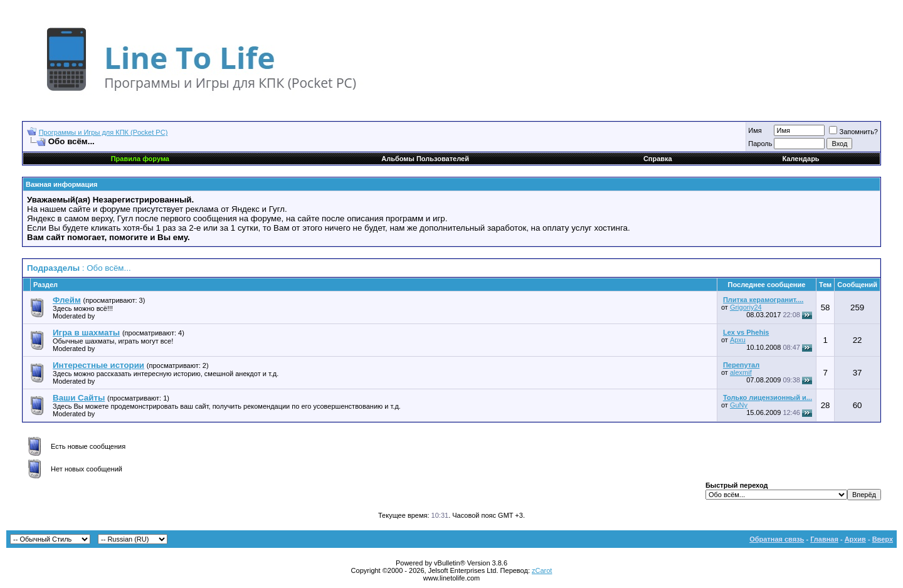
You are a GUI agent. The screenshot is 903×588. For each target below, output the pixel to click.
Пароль (760, 144)
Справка (658, 159)
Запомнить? (853, 132)
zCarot (542, 570)
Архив (855, 539)
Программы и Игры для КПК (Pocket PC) (103, 132)
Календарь (800, 159)
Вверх (883, 539)
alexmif (741, 372)
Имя (755, 130)
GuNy (739, 405)
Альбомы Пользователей (425, 159)
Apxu (738, 340)
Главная (824, 539)
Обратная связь (777, 539)
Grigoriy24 (746, 307)
